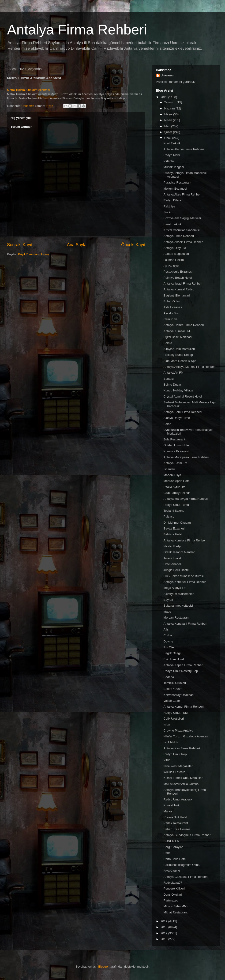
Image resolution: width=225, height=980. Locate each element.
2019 (164, 921)
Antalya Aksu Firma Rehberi (182, 194)
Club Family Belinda (177, 493)
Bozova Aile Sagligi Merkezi (182, 218)
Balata (168, 343)
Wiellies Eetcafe (174, 772)
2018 (164, 927)
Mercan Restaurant (176, 618)
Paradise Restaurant (177, 182)
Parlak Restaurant (176, 823)
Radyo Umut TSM (175, 713)
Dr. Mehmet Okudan (177, 523)
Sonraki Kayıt (20, 245)
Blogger (103, 967)
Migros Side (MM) (175, 906)
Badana (169, 677)
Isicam (168, 724)
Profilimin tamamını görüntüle (176, 82)
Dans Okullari (172, 895)
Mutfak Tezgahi (174, 167)
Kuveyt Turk (171, 805)
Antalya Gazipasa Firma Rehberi (185, 877)
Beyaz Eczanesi (174, 528)
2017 (164, 933)
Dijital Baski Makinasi (178, 337)
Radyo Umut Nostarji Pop (181, 671)
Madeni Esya (172, 475)
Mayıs (169, 114)
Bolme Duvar (172, 385)
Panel (167, 853)
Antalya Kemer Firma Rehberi (183, 707)
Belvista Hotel (173, 534)
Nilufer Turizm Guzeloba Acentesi (186, 736)
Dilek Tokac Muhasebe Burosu (184, 576)
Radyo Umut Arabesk (178, 799)
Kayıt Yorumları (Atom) (33, 254)
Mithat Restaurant (175, 912)
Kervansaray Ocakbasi (179, 695)
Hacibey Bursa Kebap (178, 355)
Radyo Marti (172, 155)
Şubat (169, 132)
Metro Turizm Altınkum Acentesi (28, 90)
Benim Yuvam (173, 689)
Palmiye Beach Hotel (178, 278)
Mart (168, 126)
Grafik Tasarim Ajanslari (179, 552)
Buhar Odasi (172, 301)
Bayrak (168, 600)
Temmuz (171, 102)
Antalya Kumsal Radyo (179, 289)
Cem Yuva (170, 319)
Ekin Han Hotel (174, 659)
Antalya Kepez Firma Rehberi (183, 665)
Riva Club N (171, 871)
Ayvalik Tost (171, 313)
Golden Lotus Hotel (176, 445)
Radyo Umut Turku (176, 505)
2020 (164, 97)
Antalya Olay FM (175, 248)
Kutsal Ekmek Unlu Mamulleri (183, 778)
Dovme (168, 641)
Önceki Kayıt (133, 245)
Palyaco (169, 516)
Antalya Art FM (173, 373)
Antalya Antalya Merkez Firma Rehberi (189, 367)
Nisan (169, 120)
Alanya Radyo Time (177, 418)
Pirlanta (169, 161)
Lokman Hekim (174, 260)
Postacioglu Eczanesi (178, 272)
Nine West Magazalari (178, 766)
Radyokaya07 (173, 883)
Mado (167, 612)
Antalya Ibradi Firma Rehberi (183, 283)
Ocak (168, 138)
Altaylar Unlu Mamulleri (179, 349)
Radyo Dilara (172, 200)
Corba (167, 635)
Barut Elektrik (172, 224)
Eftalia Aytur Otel (175, 487)
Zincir (167, 212)
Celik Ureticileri (174, 719)
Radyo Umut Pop (175, 754)
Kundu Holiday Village (178, 390)
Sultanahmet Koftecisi (178, 606)
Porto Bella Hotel (175, 859)
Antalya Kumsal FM (177, 331)
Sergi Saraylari (173, 847)
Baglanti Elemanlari (176, 295)
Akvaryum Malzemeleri (179, 594)
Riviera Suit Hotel (175, 817)
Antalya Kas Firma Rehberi (182, 748)
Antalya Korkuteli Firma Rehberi (185, 582)
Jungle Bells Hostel (176, 570)
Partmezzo (171, 900)
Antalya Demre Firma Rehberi (184, 325)
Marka (168, 811)
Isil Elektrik (171, 742)
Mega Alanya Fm (175, 588)
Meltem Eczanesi (175, 189)
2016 (164, 939)
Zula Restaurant (174, 439)
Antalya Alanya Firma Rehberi (184, 149)
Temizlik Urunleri (174, 683)
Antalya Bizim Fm (175, 463)
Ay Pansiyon (172, 266)
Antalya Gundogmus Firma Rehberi (187, 835)
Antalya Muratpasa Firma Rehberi (186, 457)
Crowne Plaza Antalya (178, 730)
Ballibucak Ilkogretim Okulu (182, 865)
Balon (167, 424)
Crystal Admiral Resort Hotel (182, 396)
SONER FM (171, 841)
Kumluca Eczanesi (176, 451)
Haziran (170, 108)
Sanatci (168, 379)
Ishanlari (169, 469)
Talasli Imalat (172, 558)
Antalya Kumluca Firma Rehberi (185, 540)
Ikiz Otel (169, 647)
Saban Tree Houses (177, 829)
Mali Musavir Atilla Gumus (181, 784)
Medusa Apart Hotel (177, 481)
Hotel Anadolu (173, 564)
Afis (166, 629)
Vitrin (167, 760)
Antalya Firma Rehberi (77, 30)
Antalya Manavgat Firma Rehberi (186, 499)
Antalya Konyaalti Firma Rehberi (185, 624)
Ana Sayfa (77, 245)
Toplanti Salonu (174, 511)
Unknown (167, 75)
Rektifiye (169, 206)
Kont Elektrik (172, 143)
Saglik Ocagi (172, 653)
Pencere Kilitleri (174, 888)
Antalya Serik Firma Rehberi (182, 412)
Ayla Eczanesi (173, 307)
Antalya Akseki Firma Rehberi (183, 242)
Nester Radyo (173, 546)
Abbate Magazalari (176, 254)
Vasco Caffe (172, 701)
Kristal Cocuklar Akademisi (181, 230)
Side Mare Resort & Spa (180, 361)
